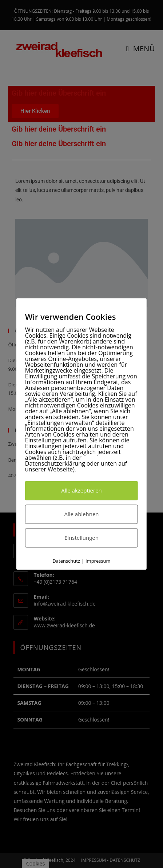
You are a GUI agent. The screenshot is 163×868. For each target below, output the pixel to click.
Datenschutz (66, 561)
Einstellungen (81, 538)
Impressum (98, 561)
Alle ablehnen (81, 514)
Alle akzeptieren (81, 490)
